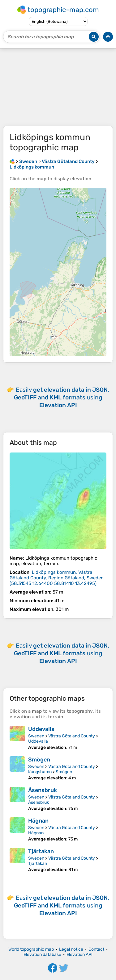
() (57, 578)
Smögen (39, 760)
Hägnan (38, 821)
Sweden (36, 736)
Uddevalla (41, 729)
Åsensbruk (43, 790)
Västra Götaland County (72, 736)
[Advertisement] (58, 87)
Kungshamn (40, 772)
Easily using (62, 397)
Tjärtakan (41, 851)
